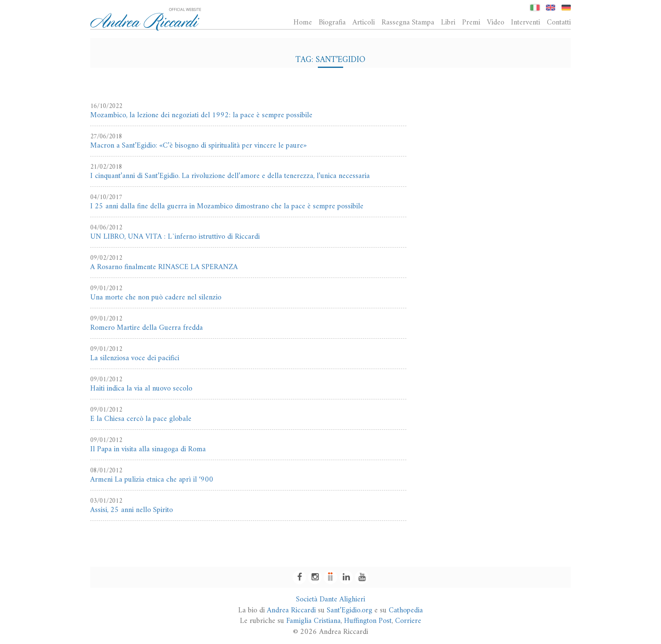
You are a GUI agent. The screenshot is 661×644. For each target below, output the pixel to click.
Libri (448, 22)
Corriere (408, 621)
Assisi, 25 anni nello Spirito (132, 510)
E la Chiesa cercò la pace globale (141, 419)
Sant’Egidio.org (349, 610)
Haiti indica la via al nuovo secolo (141, 389)
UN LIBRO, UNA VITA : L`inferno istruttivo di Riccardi (175, 237)
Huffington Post (368, 621)
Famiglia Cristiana (313, 621)
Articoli (364, 22)
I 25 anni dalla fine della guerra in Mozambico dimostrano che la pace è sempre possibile (227, 206)
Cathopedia (406, 610)
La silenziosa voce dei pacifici (135, 358)
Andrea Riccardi (291, 610)
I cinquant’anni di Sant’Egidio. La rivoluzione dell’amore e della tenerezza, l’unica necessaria (230, 176)
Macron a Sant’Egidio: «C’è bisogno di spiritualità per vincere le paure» (198, 146)
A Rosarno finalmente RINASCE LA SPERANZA (164, 267)
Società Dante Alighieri (330, 600)
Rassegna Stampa (408, 22)
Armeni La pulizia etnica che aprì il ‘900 (152, 480)
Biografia (332, 22)
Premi (471, 22)
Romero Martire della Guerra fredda (146, 328)
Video (496, 22)
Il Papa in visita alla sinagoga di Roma (148, 449)
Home (303, 22)
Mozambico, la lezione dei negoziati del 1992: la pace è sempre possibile (201, 115)
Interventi (525, 22)
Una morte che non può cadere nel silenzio (156, 298)
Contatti (559, 22)
